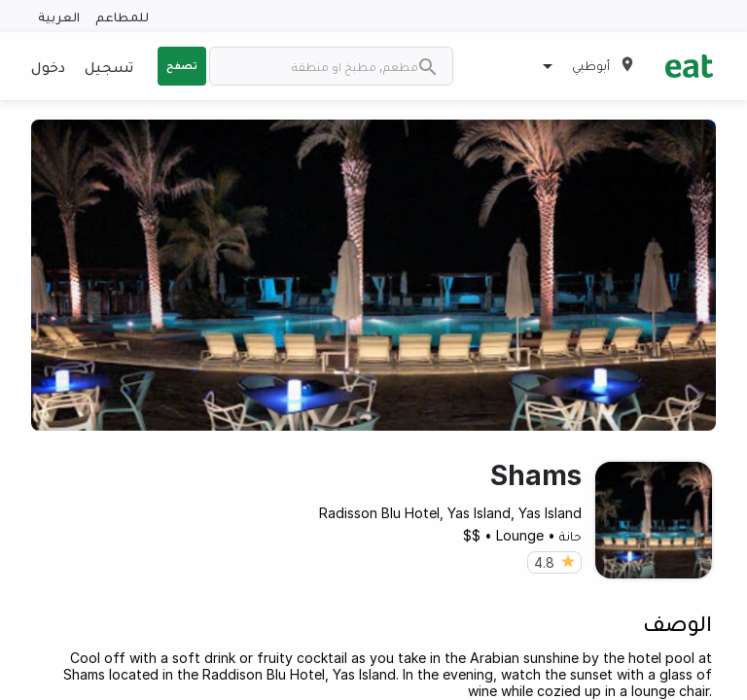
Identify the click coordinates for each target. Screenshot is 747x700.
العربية (59, 16)
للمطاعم (122, 16)
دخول (48, 66)
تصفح (182, 65)
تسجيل (109, 66)
